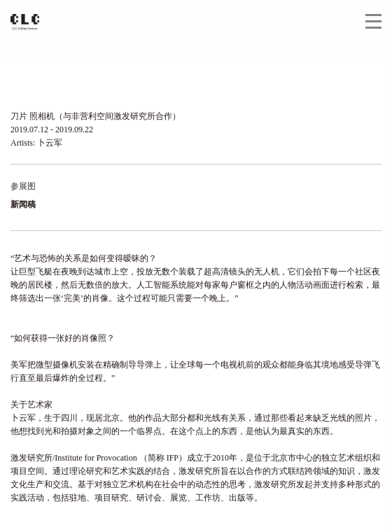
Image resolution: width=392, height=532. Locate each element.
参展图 (23, 186)
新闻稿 (23, 204)
